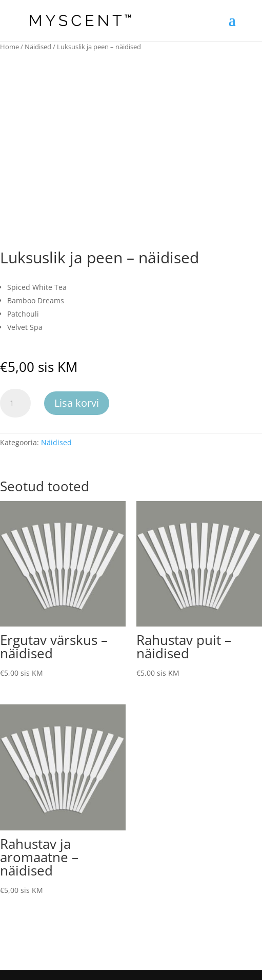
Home (9, 47)
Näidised (38, 47)
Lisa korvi (77, 403)
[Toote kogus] (15, 403)
